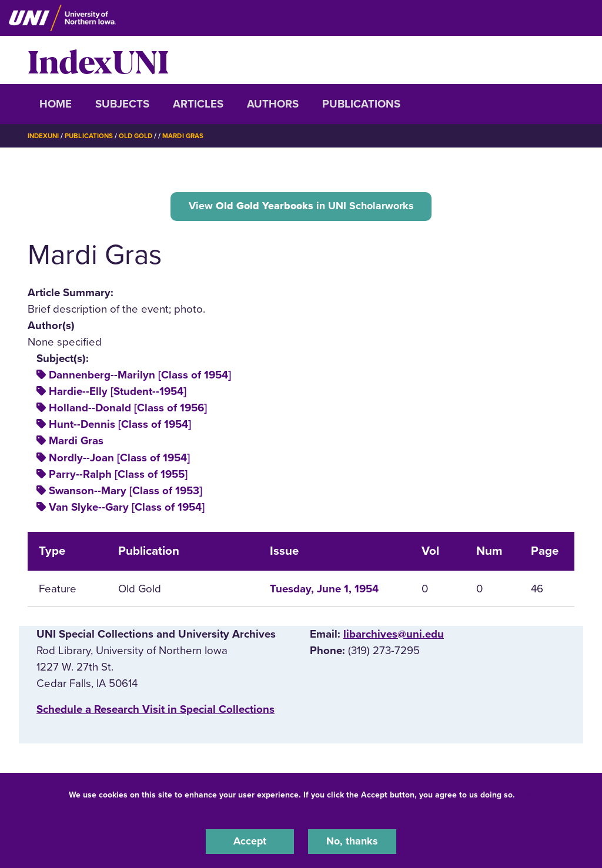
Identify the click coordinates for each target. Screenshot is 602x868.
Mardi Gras (189, 136)
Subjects (122, 104)
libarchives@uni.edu (394, 635)
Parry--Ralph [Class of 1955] (118, 475)
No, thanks (352, 841)
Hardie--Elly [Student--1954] (118, 393)
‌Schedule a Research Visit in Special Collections (155, 711)
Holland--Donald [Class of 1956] (128, 410)
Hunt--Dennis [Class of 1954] (120, 426)
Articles (198, 104)
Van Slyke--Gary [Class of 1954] (127, 508)
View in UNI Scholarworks (301, 206)
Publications (361, 104)
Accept (250, 841)
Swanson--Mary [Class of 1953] (126, 492)
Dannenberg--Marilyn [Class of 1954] (140, 377)
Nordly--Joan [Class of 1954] (119, 459)
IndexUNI (98, 60)
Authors (273, 104)
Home (56, 104)
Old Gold (140, 136)
